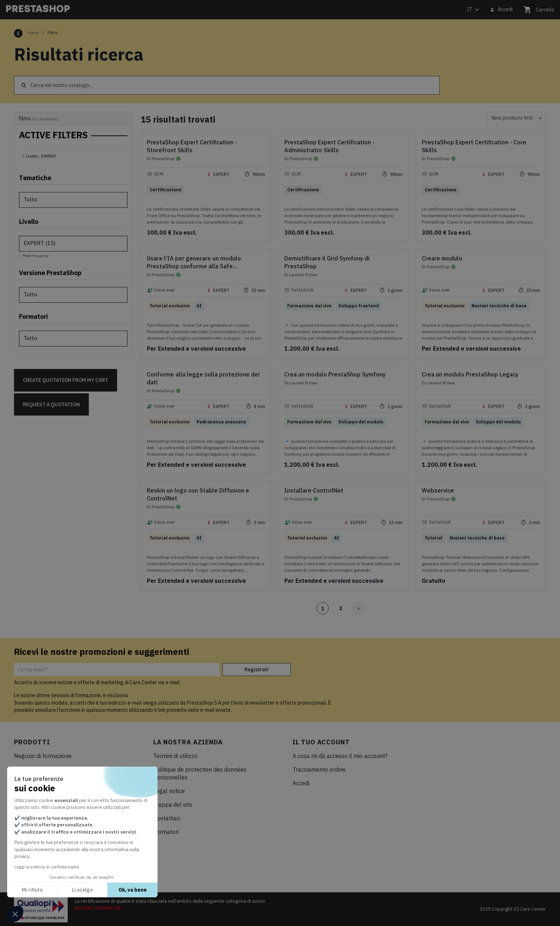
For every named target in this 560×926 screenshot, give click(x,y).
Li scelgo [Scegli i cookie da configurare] (82, 890)
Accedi (301, 783)
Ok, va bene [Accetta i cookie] (133, 890)
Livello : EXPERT (41, 156)
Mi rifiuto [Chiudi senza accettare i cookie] (32, 890)
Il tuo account (321, 742)
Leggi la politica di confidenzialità (47, 867)
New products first (519, 118)
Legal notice (169, 791)
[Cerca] (227, 85)
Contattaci (167, 818)
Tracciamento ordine (319, 769)
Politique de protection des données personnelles (200, 773)
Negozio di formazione (43, 756)
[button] (15, 914)
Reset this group (35, 256)
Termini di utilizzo (175, 756)
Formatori (166, 832)
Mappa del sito (173, 805)
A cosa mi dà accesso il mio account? (340, 756)
